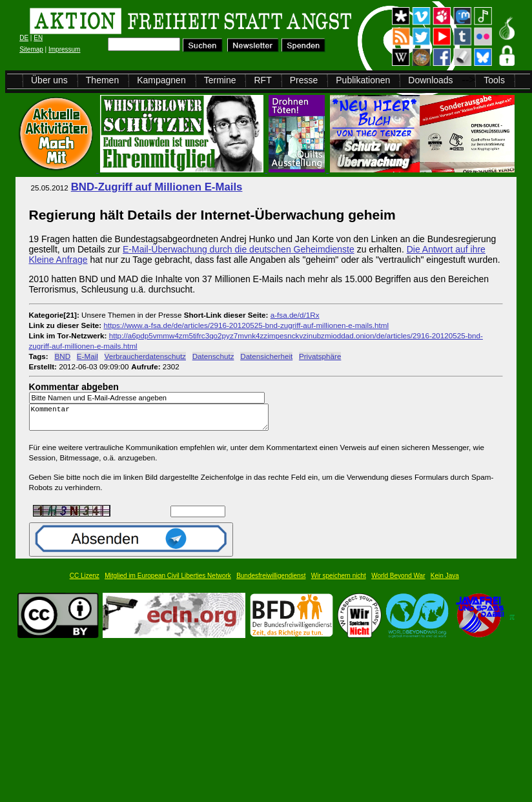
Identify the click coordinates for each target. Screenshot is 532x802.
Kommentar (152, 420)
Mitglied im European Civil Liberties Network (168, 581)
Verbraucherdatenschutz (145, 356)
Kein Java (445, 581)
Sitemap (31, 49)
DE (24, 38)
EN (38, 38)
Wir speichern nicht (339, 581)
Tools (494, 80)
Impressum (64, 49)
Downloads (430, 80)
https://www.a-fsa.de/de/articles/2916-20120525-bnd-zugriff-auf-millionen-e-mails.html (246, 325)
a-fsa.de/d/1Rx (295, 315)
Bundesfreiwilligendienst (271, 581)
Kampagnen (161, 80)
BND (62, 356)
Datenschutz (213, 356)
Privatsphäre (320, 356)
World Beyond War (398, 581)
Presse (304, 80)
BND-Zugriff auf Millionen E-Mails (157, 187)
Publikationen (363, 80)
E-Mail (87, 356)
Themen (102, 80)
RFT (262, 80)
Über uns (49, 80)
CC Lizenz (85, 581)
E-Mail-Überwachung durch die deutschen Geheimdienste (239, 249)
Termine (220, 80)
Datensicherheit (266, 356)
